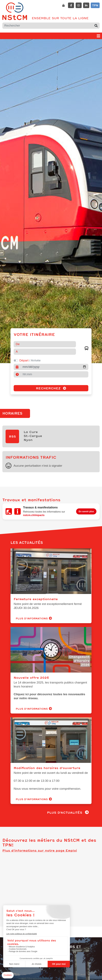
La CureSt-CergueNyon (33, 435)
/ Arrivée (30, 360)
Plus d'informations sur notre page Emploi (40, 845)
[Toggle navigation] (98, 36)
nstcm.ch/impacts (34, 512)
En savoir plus (86, 508)
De (18, 344)
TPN (95, 5)
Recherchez (51, 388)
